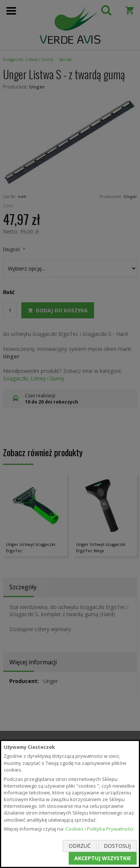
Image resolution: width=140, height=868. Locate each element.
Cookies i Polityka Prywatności (99, 829)
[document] (70, 804)
